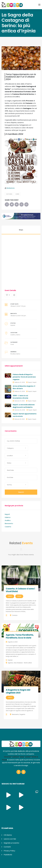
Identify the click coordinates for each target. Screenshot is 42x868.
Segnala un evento (11, 843)
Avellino (13, 335)
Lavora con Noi (10, 839)
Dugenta (22, 714)
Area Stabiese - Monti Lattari (23, 663)
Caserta (8, 527)
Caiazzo (15, 615)
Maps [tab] (21, 230)
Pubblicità (8, 855)
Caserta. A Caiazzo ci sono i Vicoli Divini (20, 590)
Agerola (10, 663)
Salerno (8, 517)
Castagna (9, 194)
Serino (18, 335)
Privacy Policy (9, 851)
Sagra (17, 194)
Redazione (11, 188)
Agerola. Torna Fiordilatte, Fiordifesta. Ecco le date (20, 636)
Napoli (30, 382)
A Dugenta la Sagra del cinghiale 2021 (18, 691)
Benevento (9, 524)
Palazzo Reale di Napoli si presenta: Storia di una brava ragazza (24, 377)
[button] (16, 448)
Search (21, 492)
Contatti (7, 847)
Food (12, 344)
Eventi (10, 596)
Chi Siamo (8, 835)
